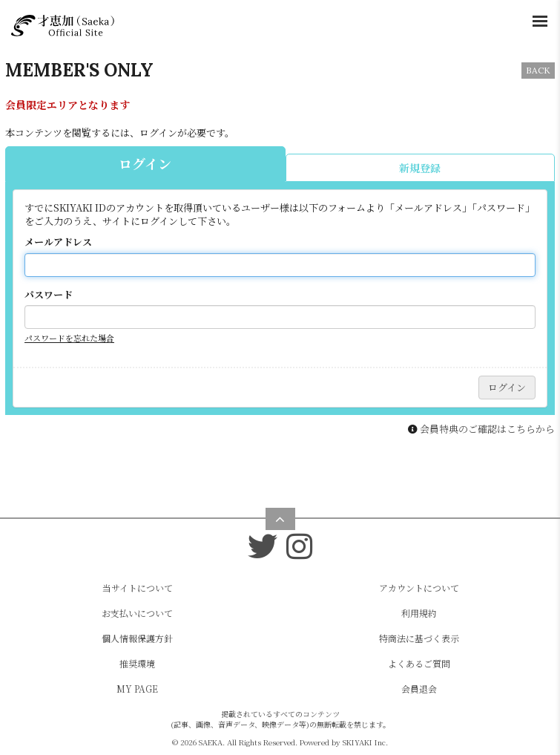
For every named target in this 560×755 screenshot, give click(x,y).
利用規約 (419, 613)
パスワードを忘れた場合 (69, 338)
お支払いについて (137, 613)
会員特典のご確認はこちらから (487, 429)
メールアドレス (58, 242)
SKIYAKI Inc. (365, 742)
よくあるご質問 (419, 663)
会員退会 (419, 689)
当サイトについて (138, 588)
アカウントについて (419, 588)
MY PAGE (137, 689)
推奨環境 (137, 663)
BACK (538, 70)
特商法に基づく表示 (419, 638)
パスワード (49, 295)
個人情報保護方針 (137, 638)
